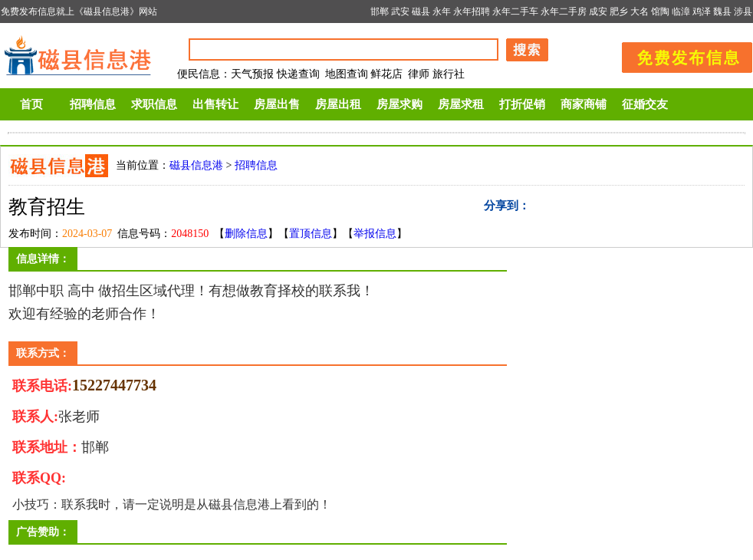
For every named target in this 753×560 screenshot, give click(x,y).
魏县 (722, 12)
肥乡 (619, 12)
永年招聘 (472, 12)
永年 (442, 12)
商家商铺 (584, 104)
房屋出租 (338, 104)
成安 (598, 12)
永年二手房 (564, 12)
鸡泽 (702, 12)
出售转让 (215, 104)
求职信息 (154, 104)
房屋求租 (461, 104)
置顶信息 (311, 234)
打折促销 (522, 104)
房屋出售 (277, 104)
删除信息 (246, 234)
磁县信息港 (196, 165)
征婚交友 (645, 104)
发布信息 (679, 55)
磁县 (421, 12)
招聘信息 (93, 104)
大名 (640, 12)
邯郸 (380, 12)
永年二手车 (515, 12)
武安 (400, 12)
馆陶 (660, 12)
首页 (31, 104)
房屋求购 (400, 104)
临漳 (681, 12)
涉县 (743, 12)
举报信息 (375, 234)
